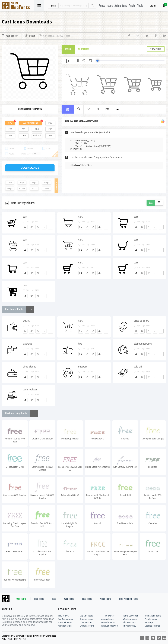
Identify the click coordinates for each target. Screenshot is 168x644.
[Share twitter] (146, 36)
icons (53, 6)
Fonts (102, 6)
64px (34, 183)
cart (25, 217)
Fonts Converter (130, 616)
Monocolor (12, 36)
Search (92, 6)
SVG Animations (30, 123)
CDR (37, 129)
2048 (47, 189)
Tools (140, 6)
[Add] (25, 227)
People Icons (151, 619)
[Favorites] (38, 227)
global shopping (143, 344)
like (80, 344)
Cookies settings (152, 626)
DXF (10, 136)
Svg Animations (65, 619)
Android (37, 136)
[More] (50, 227)
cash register (30, 390)
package (27, 344)
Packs (132, 6)
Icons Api (149, 622)
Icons (110, 6)
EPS (24, 129)
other (32, 36)
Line (24, 136)
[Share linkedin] (163, 36)
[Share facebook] (130, 36)
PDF (10, 129)
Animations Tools (153, 616)
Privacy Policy (129, 626)
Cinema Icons (86, 622)
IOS (50, 136)
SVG (10, 123)
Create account (87, 626)
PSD (50, 129)
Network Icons (65, 622)
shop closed (30, 367)
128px (47, 183)
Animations (121, 6)
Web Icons (69, 599)
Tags (54, 599)
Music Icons (106, 599)
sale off (138, 367)
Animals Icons (86, 619)
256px (10, 189)
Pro (107, 109)
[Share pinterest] (155, 36)
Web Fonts (21, 599)
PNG (50, 123)
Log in (153, 6)
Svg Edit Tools (86, 616)
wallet (26, 321)
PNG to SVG (63, 616)
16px (10, 183)
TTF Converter (108, 616)
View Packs (156, 49)
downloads (30, 168)
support (83, 367)
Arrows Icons (107, 619)
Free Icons (39, 599)
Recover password (110, 626)
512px (22, 189)
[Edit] (31, 227)
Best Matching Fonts (129, 599)
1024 (34, 189)
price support (141, 321)
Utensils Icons (108, 622)
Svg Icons (18, 6)
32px (22, 183)
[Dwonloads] (44, 227)
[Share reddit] (137, 36)
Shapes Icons (129, 622)
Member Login (65, 626)
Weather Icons (130, 619)
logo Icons (87, 599)
